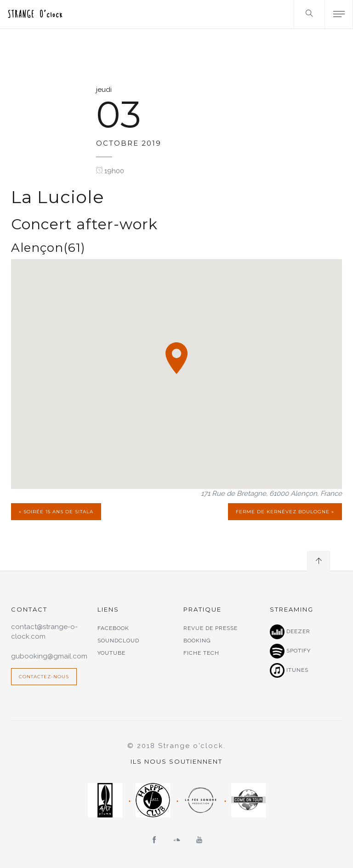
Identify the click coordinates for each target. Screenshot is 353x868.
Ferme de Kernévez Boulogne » (285, 512)
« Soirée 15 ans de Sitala (56, 512)
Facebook (113, 628)
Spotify (290, 651)
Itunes (289, 670)
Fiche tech (201, 653)
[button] (176, 358)
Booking (197, 641)
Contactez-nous (44, 677)
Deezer (290, 632)
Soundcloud (118, 641)
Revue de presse (211, 628)
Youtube (111, 653)
